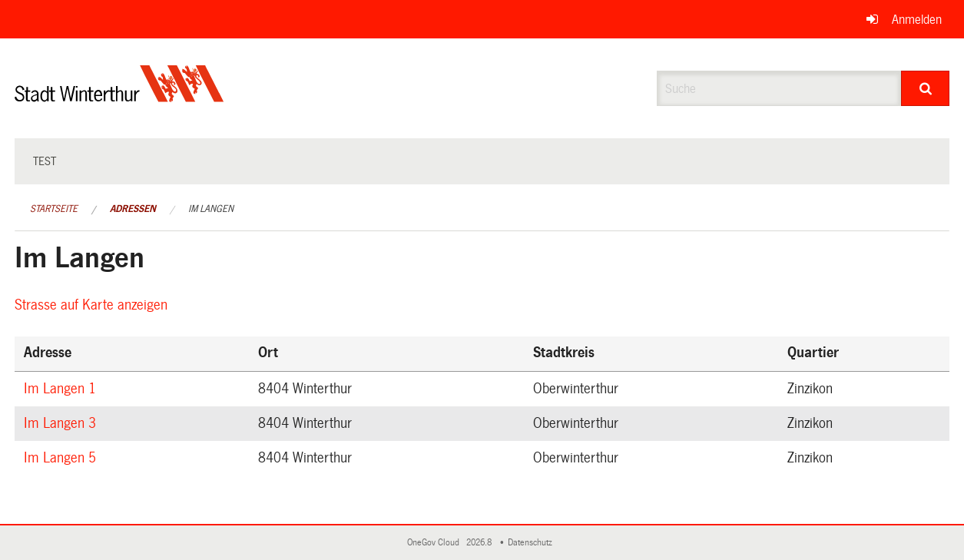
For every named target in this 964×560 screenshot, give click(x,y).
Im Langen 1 (62, 389)
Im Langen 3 (62, 423)
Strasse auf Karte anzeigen (93, 305)
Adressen (133, 209)
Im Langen (211, 209)
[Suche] (925, 88)
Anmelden (917, 20)
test (45, 161)
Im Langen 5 (62, 458)
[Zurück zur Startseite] (119, 96)
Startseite (54, 209)
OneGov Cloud (436, 543)
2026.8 (480, 543)
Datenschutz (532, 543)
